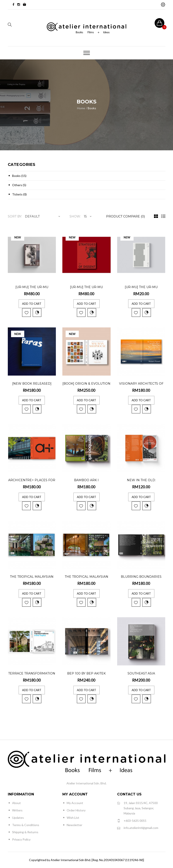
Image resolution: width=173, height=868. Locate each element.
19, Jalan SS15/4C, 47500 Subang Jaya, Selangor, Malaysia (137, 808)
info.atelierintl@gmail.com (138, 828)
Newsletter (74, 825)
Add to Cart (32, 304)
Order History (76, 810)
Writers (17, 810)
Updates (18, 818)
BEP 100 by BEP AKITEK (86, 673)
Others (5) (19, 185)
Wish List (73, 818)
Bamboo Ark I (86, 480)
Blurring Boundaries (141, 577)
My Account (75, 803)
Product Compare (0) (125, 216)
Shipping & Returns (25, 832)
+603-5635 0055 (132, 821)
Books (92, 108)
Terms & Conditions (26, 825)
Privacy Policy (21, 839)
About (16, 803)
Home (81, 108)
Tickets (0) (19, 194)
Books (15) (19, 176)
